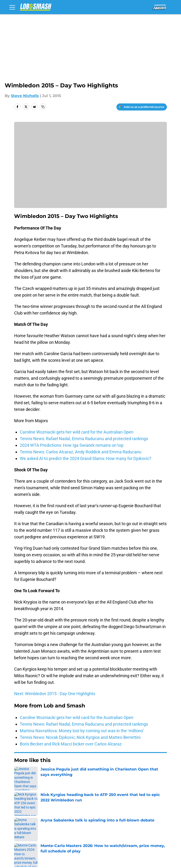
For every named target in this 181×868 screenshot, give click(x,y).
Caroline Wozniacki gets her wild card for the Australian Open (77, 432)
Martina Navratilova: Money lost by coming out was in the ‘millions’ (82, 731)
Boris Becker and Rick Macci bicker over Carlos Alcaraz (71, 744)
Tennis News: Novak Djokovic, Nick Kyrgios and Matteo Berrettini (80, 737)
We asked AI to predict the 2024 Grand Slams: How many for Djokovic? (86, 458)
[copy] (43, 107)
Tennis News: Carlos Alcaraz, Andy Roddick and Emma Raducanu (81, 452)
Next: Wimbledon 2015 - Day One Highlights (55, 694)
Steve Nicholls (25, 96)
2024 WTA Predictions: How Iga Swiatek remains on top (72, 445)
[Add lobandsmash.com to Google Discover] (142, 107)
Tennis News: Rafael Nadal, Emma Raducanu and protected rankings (84, 439)
